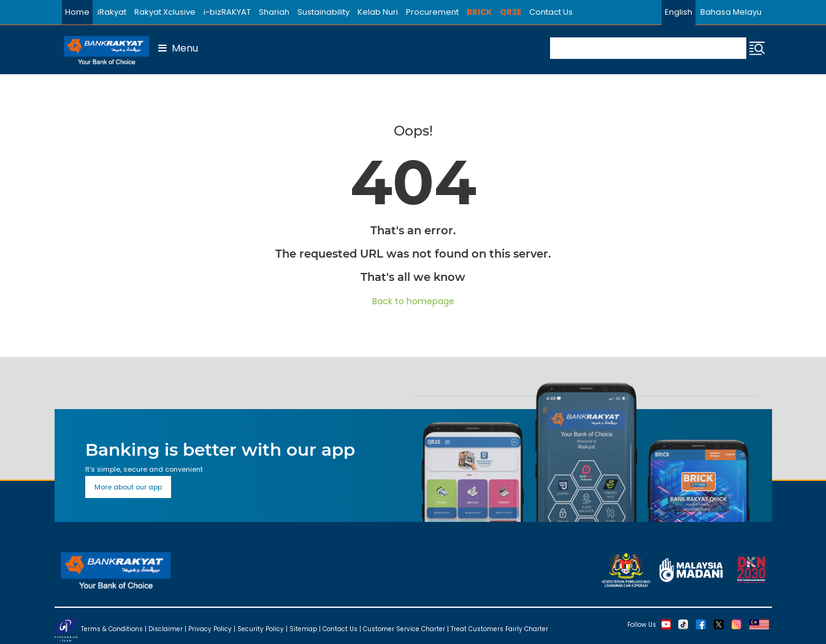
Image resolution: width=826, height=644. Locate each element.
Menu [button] (178, 48)
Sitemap (303, 628)
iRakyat (112, 12)
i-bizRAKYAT (227, 12)
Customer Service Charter (404, 628)
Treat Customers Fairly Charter (499, 628)
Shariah (274, 12)
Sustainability (323, 12)
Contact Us (551, 12)
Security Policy (261, 628)
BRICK (479, 12)
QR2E (511, 12)
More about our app (128, 487)
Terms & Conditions (112, 628)
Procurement (432, 12)
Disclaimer (166, 628)
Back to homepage (413, 301)
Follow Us (642, 624)
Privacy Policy (210, 628)
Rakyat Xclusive (165, 12)
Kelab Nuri (378, 12)
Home (77, 12)
